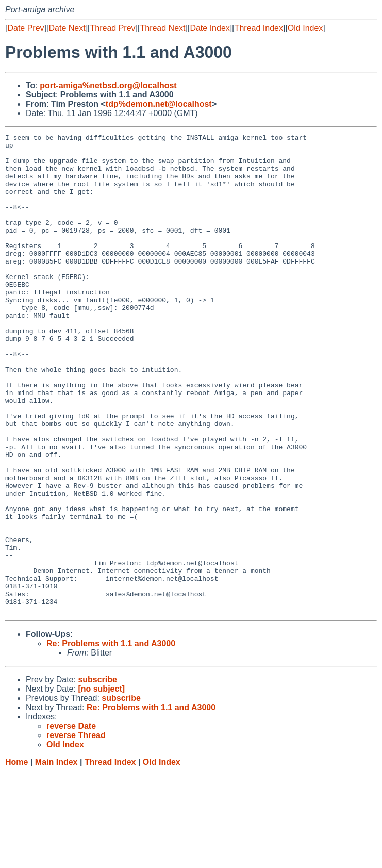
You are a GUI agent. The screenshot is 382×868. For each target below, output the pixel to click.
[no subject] (101, 785)
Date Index (210, 28)
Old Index (305, 28)
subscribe (97, 775)
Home (16, 858)
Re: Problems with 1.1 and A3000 (111, 739)
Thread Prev (113, 28)
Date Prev (26, 28)
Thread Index (259, 28)
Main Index (56, 858)
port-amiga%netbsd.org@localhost (108, 85)
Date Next (67, 28)
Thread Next (162, 28)
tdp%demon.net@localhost (159, 104)
